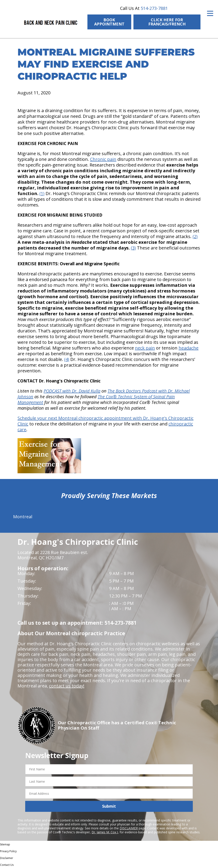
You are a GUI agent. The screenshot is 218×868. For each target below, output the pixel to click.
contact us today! (67, 686)
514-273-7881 (154, 8)
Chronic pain (103, 159)
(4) (67, 359)
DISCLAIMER (129, 828)
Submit (109, 806)
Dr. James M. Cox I (105, 832)
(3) (133, 248)
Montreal (23, 517)
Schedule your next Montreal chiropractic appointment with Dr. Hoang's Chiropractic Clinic (105, 421)
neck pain (145, 348)
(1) (42, 193)
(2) (195, 236)
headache (189, 348)
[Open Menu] (210, 13)
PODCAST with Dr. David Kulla (72, 391)
